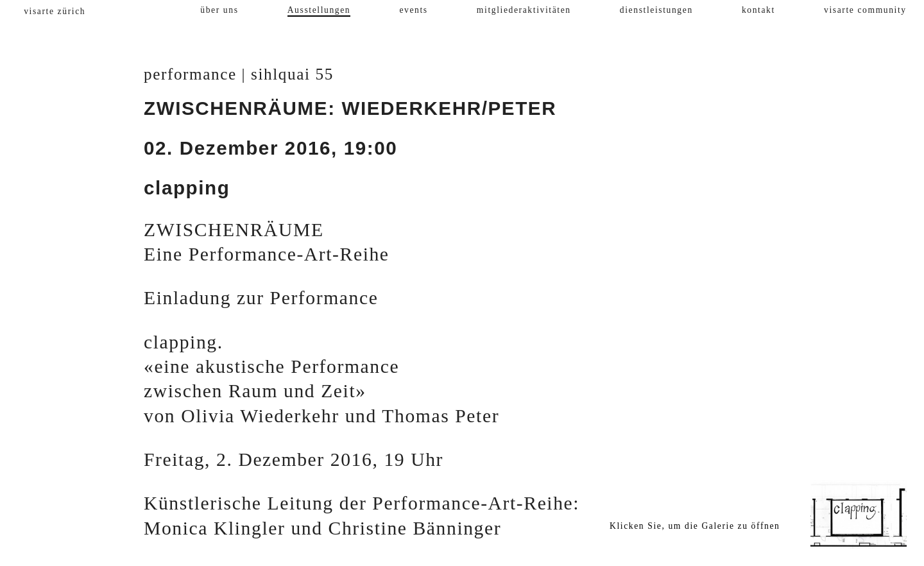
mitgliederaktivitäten (524, 10)
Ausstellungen (319, 10)
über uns (219, 10)
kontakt (758, 10)
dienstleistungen (656, 10)
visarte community (865, 10)
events (413, 10)
